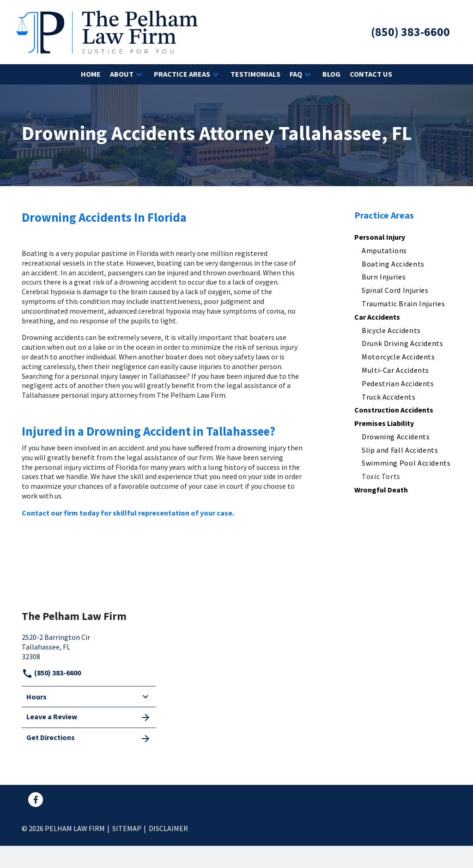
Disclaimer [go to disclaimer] (168, 828)
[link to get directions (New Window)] (89, 646)
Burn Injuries (384, 277)
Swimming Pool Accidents (406, 463)
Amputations (384, 250)
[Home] (91, 74)
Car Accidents (377, 317)
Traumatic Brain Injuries (403, 303)
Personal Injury (380, 237)
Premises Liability (384, 423)
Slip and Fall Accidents (400, 450)
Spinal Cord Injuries (395, 290)
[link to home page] (107, 31)
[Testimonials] (255, 74)
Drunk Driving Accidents (403, 343)
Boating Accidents (393, 264)
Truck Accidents (389, 397)
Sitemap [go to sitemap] (127, 828)
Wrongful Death (381, 490)
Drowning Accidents (396, 437)
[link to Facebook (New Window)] (36, 800)
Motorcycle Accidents (398, 357)
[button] (139, 74)
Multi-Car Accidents (395, 370)
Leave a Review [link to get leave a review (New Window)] (89, 717)
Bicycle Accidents (391, 330)
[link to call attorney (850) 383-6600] (410, 32)
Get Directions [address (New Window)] (89, 738)
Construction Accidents (394, 410)
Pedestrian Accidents (398, 383)
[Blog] (331, 74)
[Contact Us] (371, 74)
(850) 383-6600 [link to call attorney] (51, 673)
